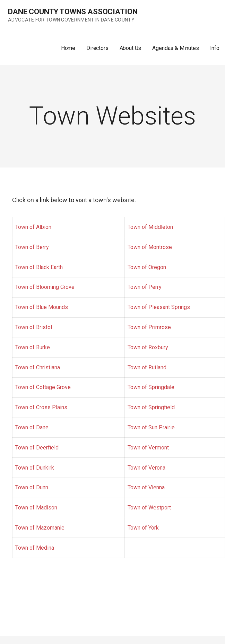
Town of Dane (32, 427)
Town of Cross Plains (41, 407)
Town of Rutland (147, 367)
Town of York (143, 528)
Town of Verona (146, 468)
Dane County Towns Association (73, 12)
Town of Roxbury (148, 347)
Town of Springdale (151, 387)
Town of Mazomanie (40, 528)
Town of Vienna (146, 487)
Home (68, 48)
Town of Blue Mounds (42, 307)
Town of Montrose (150, 247)
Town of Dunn (32, 487)
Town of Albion (33, 227)
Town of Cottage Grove (43, 387)
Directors (97, 48)
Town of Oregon (147, 267)
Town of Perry (145, 287)
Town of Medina (35, 548)
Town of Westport (149, 508)
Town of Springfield (151, 407)
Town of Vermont (148, 448)
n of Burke (38, 347)
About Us (131, 48)
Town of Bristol (34, 327)
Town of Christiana (38, 367)
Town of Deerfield (37, 448)
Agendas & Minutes (175, 48)
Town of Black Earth (39, 267)
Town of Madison (36, 508)
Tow (20, 347)
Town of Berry (32, 247)
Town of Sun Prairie (151, 427)
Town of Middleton (150, 227)
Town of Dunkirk (35, 468)
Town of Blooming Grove (45, 287)
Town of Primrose (149, 327)
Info (215, 48)
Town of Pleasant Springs (159, 307)
